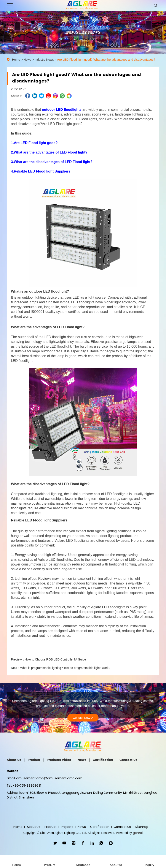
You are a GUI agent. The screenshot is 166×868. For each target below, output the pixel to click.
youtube (48, 96)
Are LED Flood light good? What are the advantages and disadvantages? (106, 60)
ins (55, 96)
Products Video (59, 760)
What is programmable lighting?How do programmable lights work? (65, 668)
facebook (28, 96)
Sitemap (142, 827)
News (27, 60)
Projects (67, 827)
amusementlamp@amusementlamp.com (49, 778)
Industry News (44, 60)
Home (16, 60)
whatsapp (62, 96)
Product (34, 760)
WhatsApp (101, 843)
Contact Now (83, 718)
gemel (138, 833)
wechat (69, 96)
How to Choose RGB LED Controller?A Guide (55, 659)
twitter (41, 96)
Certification (103, 760)
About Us (14, 760)
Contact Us (128, 760)
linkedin (35, 96)
